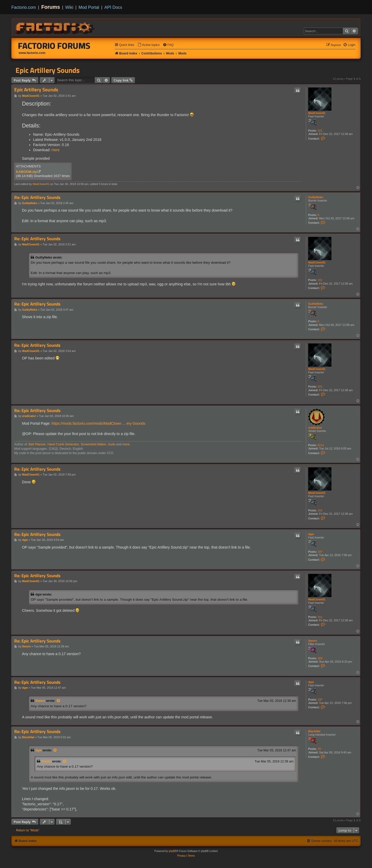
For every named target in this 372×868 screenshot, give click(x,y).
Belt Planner (37, 444)
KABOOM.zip (26, 172)
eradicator (315, 428)
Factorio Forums (54, 46)
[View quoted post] (59, 701)
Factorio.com (24, 7)
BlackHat (314, 731)
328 (320, 658)
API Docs (113, 7)
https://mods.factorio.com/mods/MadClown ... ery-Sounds (98, 423)
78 (319, 749)
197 (320, 552)
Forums (51, 7)
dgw (311, 534)
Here (55, 150)
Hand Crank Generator (63, 444)
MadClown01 (317, 113)
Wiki (69, 7)
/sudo (112, 444)
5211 (321, 445)
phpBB (173, 851)
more (126, 444)
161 (320, 131)
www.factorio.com (32, 53)
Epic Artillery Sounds (48, 70)
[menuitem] (149, 45)
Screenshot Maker (94, 444)
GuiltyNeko (316, 197)
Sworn (313, 641)
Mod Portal (89, 7)
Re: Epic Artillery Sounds (37, 198)
